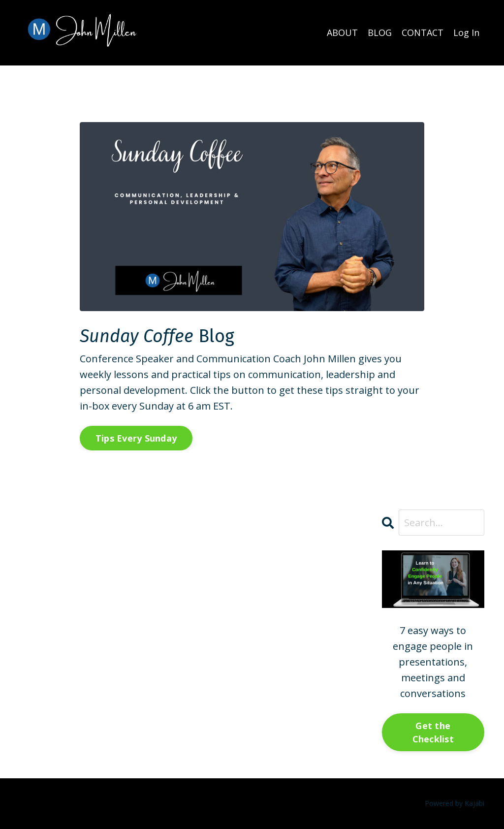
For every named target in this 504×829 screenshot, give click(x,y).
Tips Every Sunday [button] (136, 438)
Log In (466, 32)
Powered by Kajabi (455, 803)
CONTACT (423, 32)
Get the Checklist (433, 732)
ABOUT (342, 32)
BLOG (380, 32)
